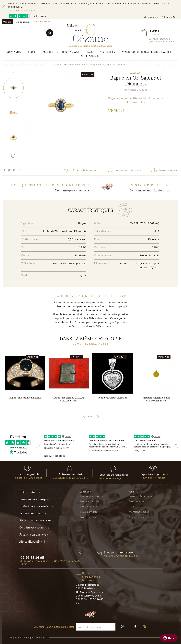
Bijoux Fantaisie (70, 52)
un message (82, 190)
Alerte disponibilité (34, 542)
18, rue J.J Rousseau (88, 585)
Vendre (7, 22)
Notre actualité (91, 56)
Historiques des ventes (36, 506)
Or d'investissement (34, 527)
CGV (131, 506)
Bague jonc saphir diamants (25, 398)
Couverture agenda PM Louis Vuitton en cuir (69, 399)
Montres (48, 52)
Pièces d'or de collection (37, 520)
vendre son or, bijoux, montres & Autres (147, 52)
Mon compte (136, 501)
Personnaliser (28, 10)
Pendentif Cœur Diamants (113, 398)
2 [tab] (91, 416)
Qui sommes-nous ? (92, 496)
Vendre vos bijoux (33, 513)
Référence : (131, 89)
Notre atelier (30, 492)
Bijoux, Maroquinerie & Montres (91, 576)
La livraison (162, 190)
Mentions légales (139, 512)
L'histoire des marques (36, 499)
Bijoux (32, 52)
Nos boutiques (23, 22)
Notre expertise (90, 501)
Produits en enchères (35, 535)
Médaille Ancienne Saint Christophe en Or (156, 399)
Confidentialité (138, 517)
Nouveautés (14, 52)
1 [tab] (89, 416)
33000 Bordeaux (86, 588)
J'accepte (13, 10)
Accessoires (107, 52)
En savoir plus (136, 102)
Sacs (90, 52)
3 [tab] (93, 416)
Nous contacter (42, 21)
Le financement (140, 190)
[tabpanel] (25, 381)
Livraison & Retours (140, 496)
